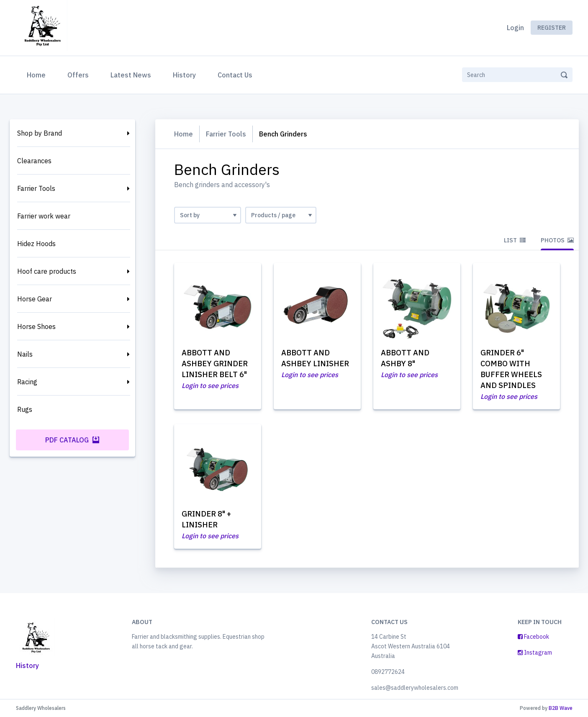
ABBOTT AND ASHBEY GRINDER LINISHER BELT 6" (215, 364)
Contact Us (235, 75)
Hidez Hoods (36, 244)
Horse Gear (35, 299)
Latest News (131, 75)
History (184, 75)
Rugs (25, 409)
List (515, 240)
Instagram (535, 653)
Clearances (34, 161)
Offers (78, 75)
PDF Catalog (72, 440)
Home (38, 74)
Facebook (533, 637)
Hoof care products (47, 271)
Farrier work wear (44, 216)
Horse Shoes (36, 326)
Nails (25, 354)
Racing (27, 382)
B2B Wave (561, 708)
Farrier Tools (36, 188)
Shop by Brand (40, 133)
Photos (557, 240)
